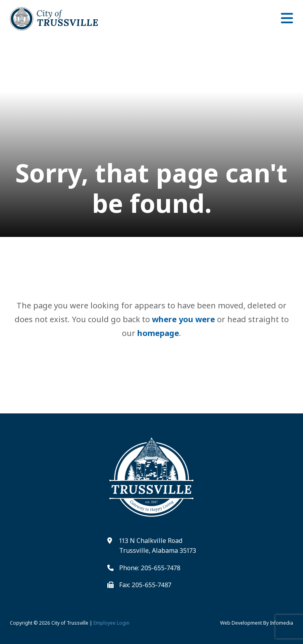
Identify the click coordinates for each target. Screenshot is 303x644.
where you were (183, 319)
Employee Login (111, 623)
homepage (158, 333)
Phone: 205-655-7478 (150, 568)
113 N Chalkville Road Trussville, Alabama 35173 (158, 546)
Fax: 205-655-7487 (145, 585)
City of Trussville (70, 623)
